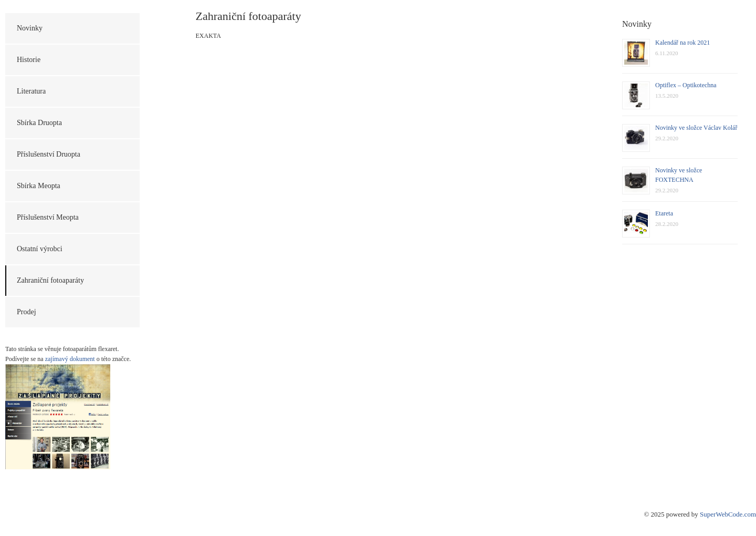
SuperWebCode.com (728, 514)
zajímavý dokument (70, 359)
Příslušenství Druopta (49, 154)
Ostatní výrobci (40, 249)
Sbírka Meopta (39, 186)
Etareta (664, 213)
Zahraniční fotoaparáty (50, 280)
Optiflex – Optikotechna (686, 85)
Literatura (31, 91)
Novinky (30, 28)
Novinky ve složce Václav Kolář (696, 128)
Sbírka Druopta (39, 123)
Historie (29, 60)
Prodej (27, 312)
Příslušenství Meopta (48, 217)
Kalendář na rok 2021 (682, 43)
